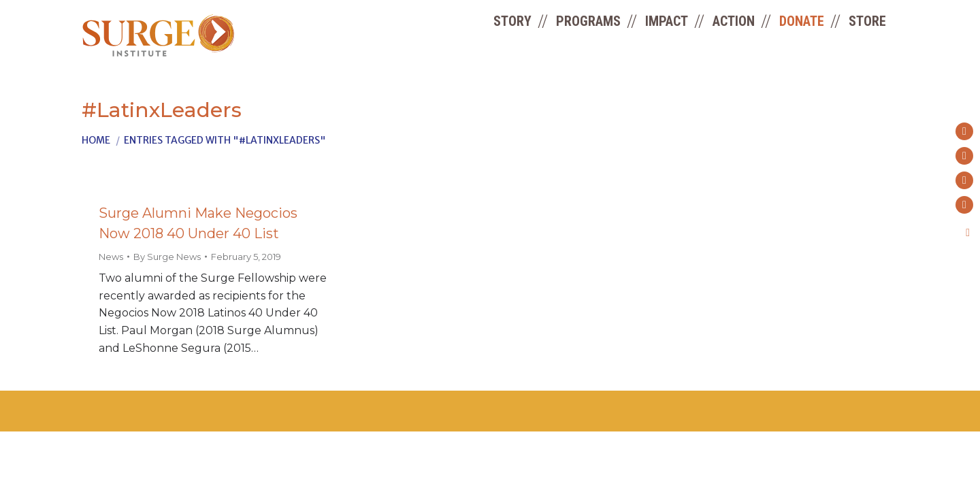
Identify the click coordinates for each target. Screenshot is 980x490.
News (111, 257)
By (167, 257)
